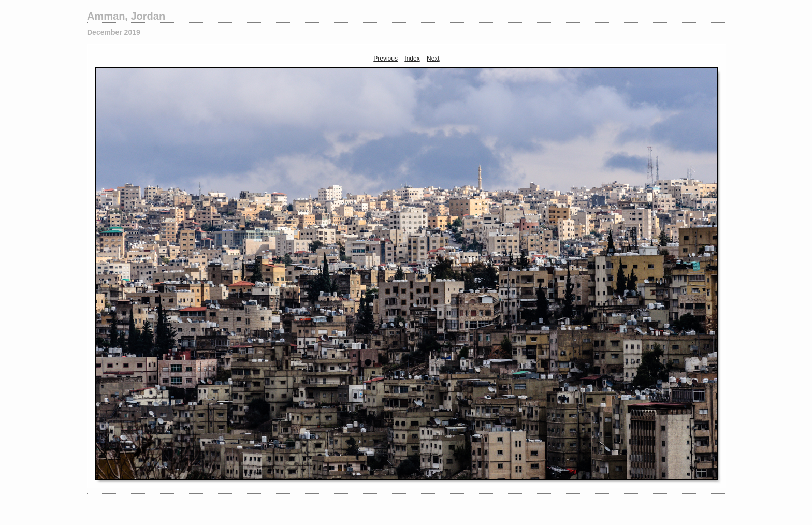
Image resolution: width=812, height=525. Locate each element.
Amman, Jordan (126, 16)
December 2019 (114, 32)
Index (412, 59)
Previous (386, 59)
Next (433, 59)
